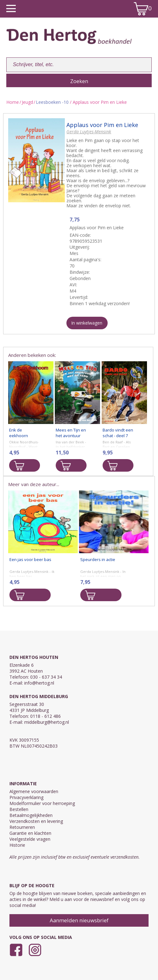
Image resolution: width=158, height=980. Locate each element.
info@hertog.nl (39, 683)
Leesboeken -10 (52, 102)
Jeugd (27, 102)
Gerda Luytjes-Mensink (89, 132)
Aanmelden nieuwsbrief (79, 920)
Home (13, 102)
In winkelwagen (87, 323)
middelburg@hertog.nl (47, 722)
